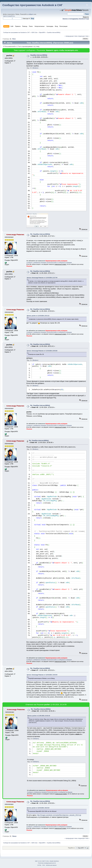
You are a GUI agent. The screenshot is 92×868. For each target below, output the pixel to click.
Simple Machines (54, 861)
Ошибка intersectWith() (39, 55)
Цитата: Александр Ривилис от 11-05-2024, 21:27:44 (42, 278)
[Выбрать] (36, 68)
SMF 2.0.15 (38, 861)
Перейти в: (71, 848)
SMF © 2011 (46, 861)
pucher (9, 55)
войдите (31, 14)
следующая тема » (83, 36)
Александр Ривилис (15, 234)
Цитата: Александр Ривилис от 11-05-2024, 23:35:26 (42, 351)
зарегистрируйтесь (9, 16)
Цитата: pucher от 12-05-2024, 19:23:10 (39, 716)
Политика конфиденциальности (47, 863)
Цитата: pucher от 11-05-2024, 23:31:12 (38, 316)
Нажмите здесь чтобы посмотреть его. (62, 50)
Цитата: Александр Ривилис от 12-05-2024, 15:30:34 (42, 675)
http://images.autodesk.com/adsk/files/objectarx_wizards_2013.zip (59, 815)
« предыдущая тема (71, 36)
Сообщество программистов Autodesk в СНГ (33, 5)
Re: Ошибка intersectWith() (40, 234)
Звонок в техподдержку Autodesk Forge (76, 19)
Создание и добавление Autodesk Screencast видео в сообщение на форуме (49, 263)
